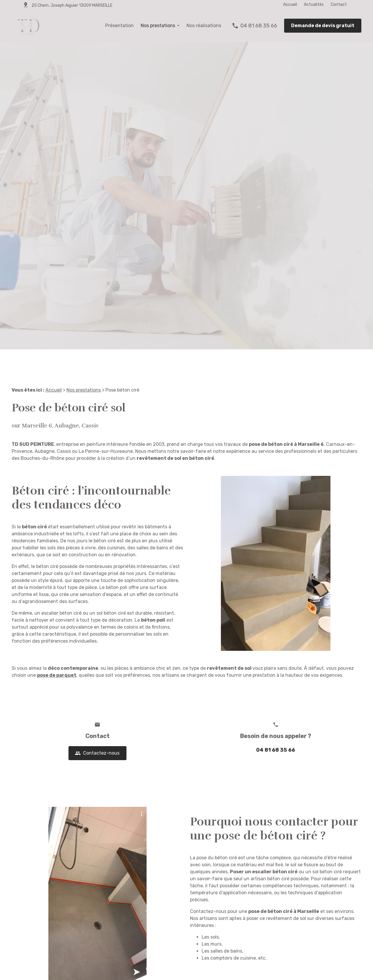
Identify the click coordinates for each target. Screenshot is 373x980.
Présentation (119, 26)
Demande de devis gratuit (323, 26)
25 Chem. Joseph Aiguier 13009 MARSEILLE (72, 5)
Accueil (290, 5)
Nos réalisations (204, 26)
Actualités (314, 5)
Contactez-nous (97, 754)
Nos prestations (158, 26)
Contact (339, 5)
